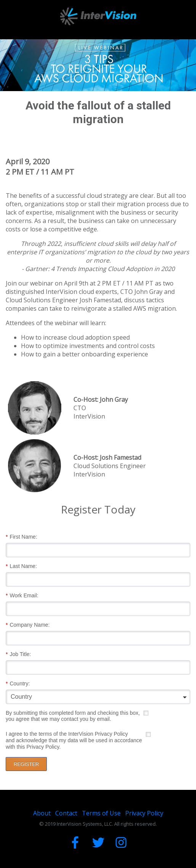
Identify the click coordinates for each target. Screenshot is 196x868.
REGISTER (26, 764)
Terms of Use (101, 813)
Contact (66, 813)
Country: (18, 684)
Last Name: (21, 566)
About (42, 813)
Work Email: (22, 596)
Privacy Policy (144, 813)
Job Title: (18, 654)
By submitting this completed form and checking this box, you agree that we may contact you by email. (73, 716)
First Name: (22, 537)
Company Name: (28, 625)
